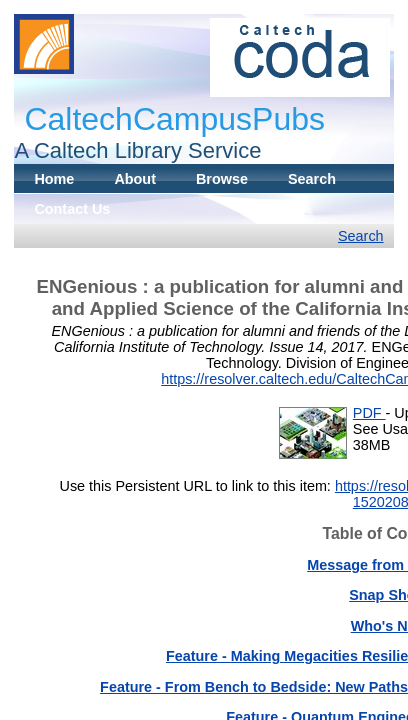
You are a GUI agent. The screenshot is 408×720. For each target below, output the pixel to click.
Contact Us (72, 209)
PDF (369, 413)
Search (312, 179)
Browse (222, 179)
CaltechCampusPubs (174, 119)
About (135, 179)
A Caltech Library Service (137, 150)
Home (54, 179)
